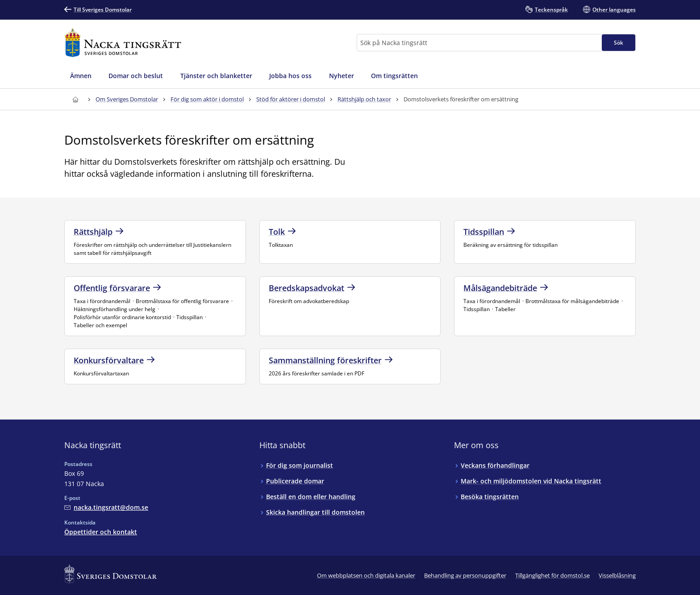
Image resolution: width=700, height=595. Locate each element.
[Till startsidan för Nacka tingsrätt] (123, 43)
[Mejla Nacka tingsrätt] (106, 507)
